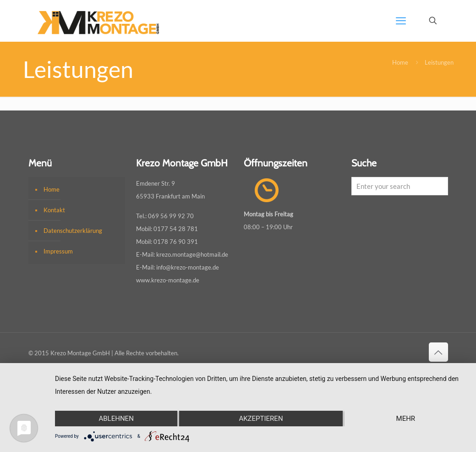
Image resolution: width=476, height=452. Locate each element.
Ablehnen (116, 419)
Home (400, 62)
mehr (406, 419)
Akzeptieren (261, 419)
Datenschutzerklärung (73, 231)
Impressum (58, 251)
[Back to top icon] (438, 352)
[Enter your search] (400, 186)
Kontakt (54, 210)
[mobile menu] (401, 21)
